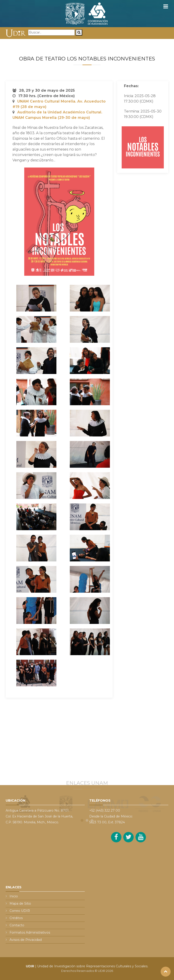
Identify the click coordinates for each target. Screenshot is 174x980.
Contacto (17, 925)
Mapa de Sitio (20, 903)
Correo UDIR (20, 911)
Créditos (16, 918)
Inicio (14, 896)
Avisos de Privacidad (26, 940)
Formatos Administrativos (30, 932)
